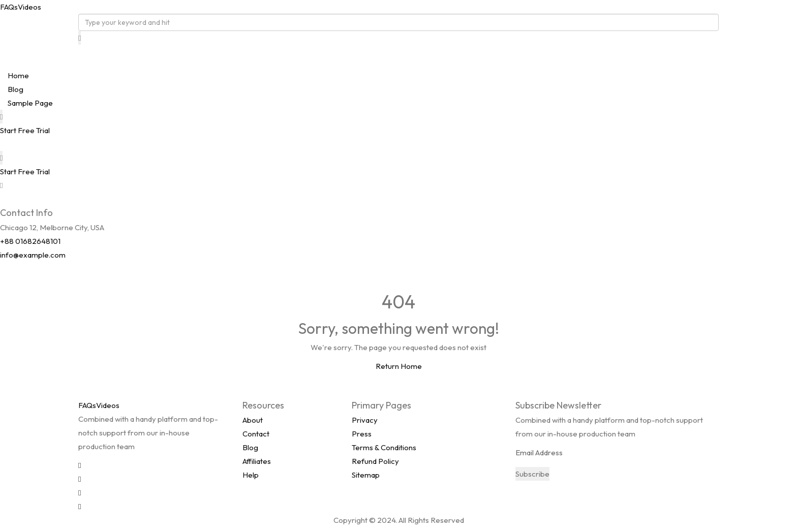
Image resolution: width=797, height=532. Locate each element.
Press (362, 434)
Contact (256, 434)
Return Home (399, 366)
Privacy (365, 420)
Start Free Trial (25, 130)
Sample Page (30, 103)
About (253, 420)
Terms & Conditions (384, 447)
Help (251, 475)
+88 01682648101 (30, 241)
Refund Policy (375, 461)
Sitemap (366, 475)
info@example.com (33, 255)
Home (18, 75)
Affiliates (257, 461)
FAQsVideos (21, 7)
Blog (16, 89)
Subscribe (532, 474)
